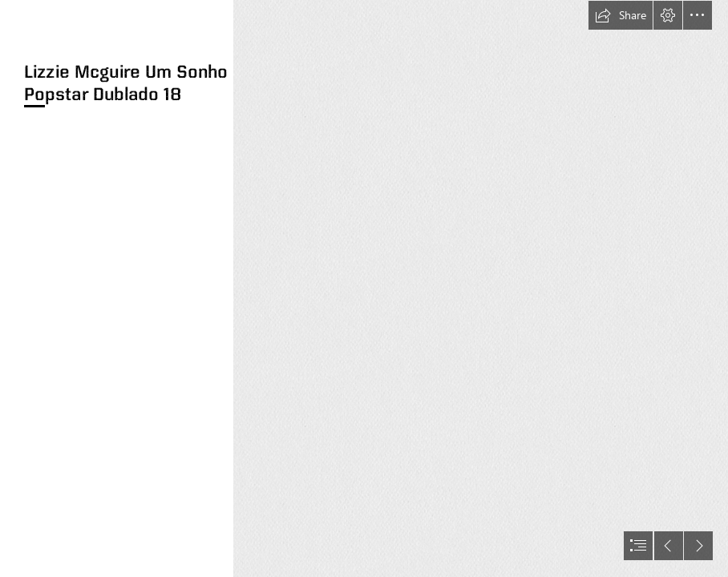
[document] (364, 288)
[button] (621, 15)
